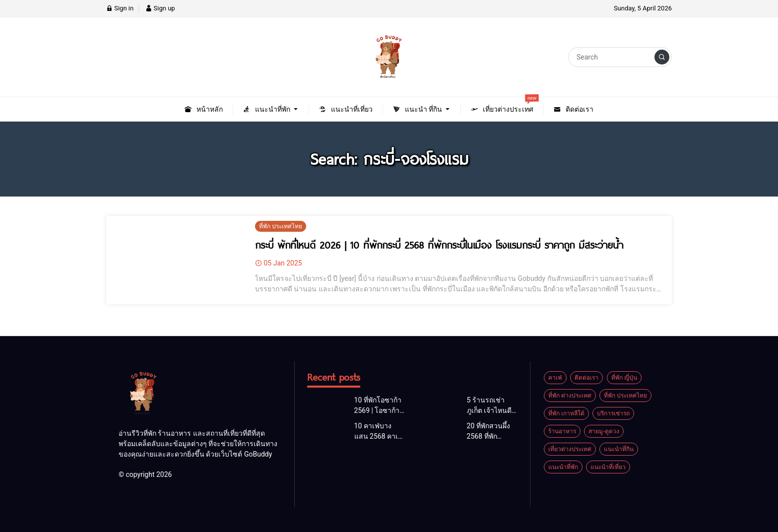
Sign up (160, 8)
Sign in (120, 8)
